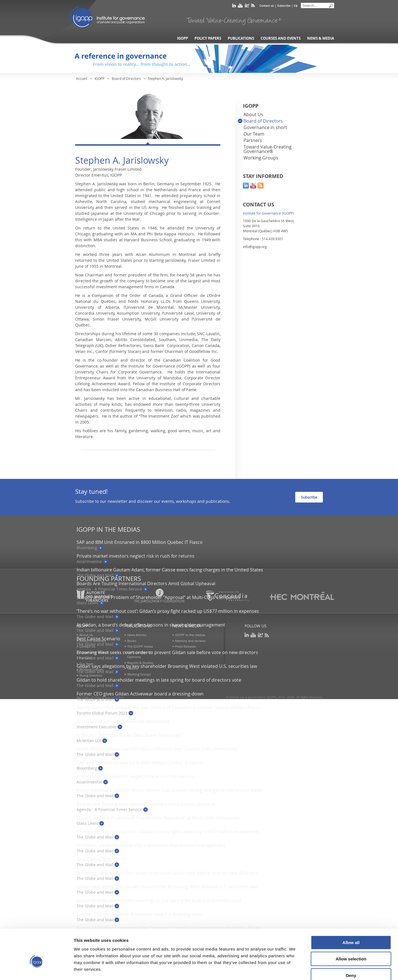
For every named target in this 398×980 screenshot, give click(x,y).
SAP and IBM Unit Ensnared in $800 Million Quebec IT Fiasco (140, 542)
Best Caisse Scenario (98, 639)
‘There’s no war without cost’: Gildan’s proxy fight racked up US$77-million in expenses (168, 611)
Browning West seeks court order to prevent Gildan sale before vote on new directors (167, 652)
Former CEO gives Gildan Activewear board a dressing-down (140, 694)
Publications (241, 38)
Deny (351, 944)
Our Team (254, 134)
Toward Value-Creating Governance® (268, 149)
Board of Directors (126, 78)
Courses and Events (281, 38)
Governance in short (265, 127)
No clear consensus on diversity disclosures (123, 721)
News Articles (137, 635)
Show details (295, 969)
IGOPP (107, 17)
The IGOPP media (140, 646)
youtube (240, 7)
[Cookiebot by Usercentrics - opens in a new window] (36, 969)
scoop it (247, 7)
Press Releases (185, 646)
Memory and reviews (190, 641)
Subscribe (284, 6)
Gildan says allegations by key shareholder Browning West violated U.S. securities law (167, 666)
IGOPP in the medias (190, 635)
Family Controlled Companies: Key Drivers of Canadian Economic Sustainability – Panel (168, 708)
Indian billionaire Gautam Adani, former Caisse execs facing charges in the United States (170, 570)
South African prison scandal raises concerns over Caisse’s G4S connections (157, 749)
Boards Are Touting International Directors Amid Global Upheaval (146, 584)
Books (132, 641)
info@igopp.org (255, 247)
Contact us (267, 6)
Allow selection (351, 928)
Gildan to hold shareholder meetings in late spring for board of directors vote (159, 680)
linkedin (234, 7)
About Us (253, 114)
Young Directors (91, 675)
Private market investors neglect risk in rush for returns (136, 556)
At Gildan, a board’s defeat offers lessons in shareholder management (151, 625)
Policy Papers (208, 38)
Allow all (351, 911)
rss (253, 7)
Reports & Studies (140, 663)
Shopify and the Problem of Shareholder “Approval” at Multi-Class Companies (158, 818)
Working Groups (261, 158)
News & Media (321, 38)
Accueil (82, 78)
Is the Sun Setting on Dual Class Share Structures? (129, 735)
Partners (253, 140)
